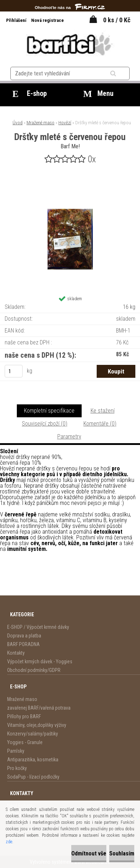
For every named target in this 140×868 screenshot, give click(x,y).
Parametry (69, 437)
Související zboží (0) (45, 424)
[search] (122, 74)
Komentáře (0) (100, 424)
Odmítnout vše (89, 853)
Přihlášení (17, 20)
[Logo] (70, 44)
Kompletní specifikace (49, 411)
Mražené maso (40, 123)
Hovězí (65, 123)
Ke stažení (103, 411)
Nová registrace (47, 20)
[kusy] (14, 371)
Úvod (18, 123)
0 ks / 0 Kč (117, 20)
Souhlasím (122, 853)
